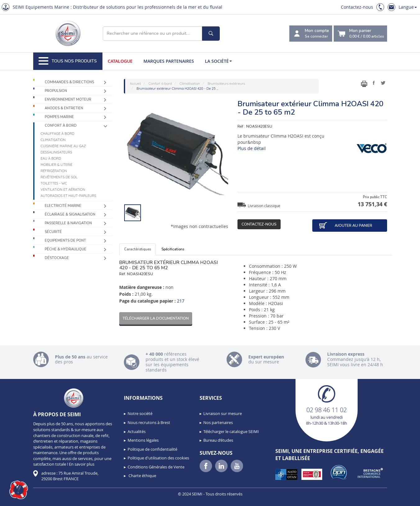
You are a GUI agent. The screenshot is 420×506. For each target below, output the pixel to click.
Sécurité (53, 232)
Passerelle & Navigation (68, 223)
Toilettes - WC (54, 183)
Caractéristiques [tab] (138, 249)
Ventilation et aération (63, 189)
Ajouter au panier (345, 226)
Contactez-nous (357, 7)
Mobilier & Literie (57, 165)
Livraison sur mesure (223, 413)
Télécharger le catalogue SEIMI (231, 431)
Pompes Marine (59, 117)
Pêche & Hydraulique (65, 249)
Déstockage (57, 258)
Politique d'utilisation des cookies (158, 458)
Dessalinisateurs (56, 152)
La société (218, 61)
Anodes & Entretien (64, 108)
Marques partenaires (169, 61)
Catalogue (120, 61)
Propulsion (56, 91)
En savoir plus (82, 464)
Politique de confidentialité (152, 449)
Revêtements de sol (59, 177)
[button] (19, 490)
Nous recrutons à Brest (149, 422)
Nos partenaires (218, 422)
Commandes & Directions (69, 82)
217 (181, 301)
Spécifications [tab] (173, 249)
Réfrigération (54, 171)
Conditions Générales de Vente (156, 467)
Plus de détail (252, 148)
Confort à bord (61, 126)
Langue (408, 7)
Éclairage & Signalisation (70, 214)
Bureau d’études (218, 440)
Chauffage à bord (58, 134)
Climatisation (53, 140)
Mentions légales (143, 440)
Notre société (140, 413)
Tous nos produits (68, 61)
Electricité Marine (63, 206)
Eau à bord (51, 158)
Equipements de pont (65, 241)
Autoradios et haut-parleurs (68, 196)
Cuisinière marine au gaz (63, 146)
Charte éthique (142, 476)
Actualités (137, 431)
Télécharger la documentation (156, 318)
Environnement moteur (68, 100)
